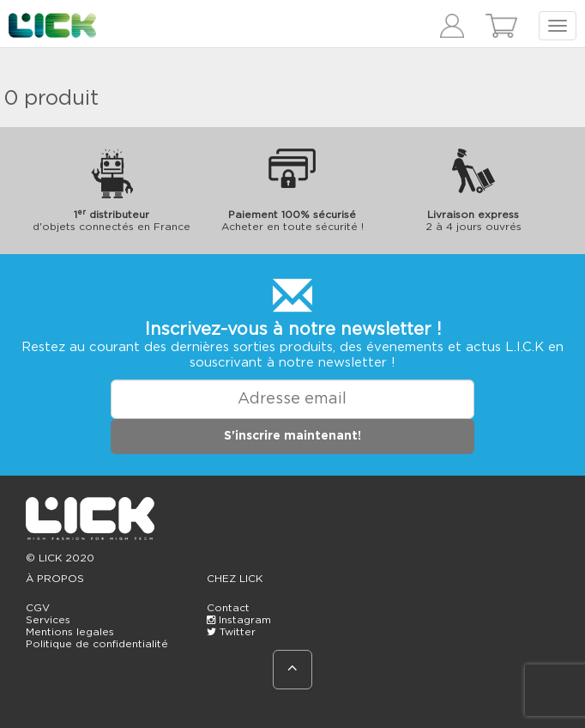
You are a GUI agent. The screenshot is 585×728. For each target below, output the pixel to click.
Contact (228, 608)
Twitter (231, 632)
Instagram (239, 620)
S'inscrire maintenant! (292, 436)
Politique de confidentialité (97, 644)
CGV (38, 608)
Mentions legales (70, 632)
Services (48, 620)
